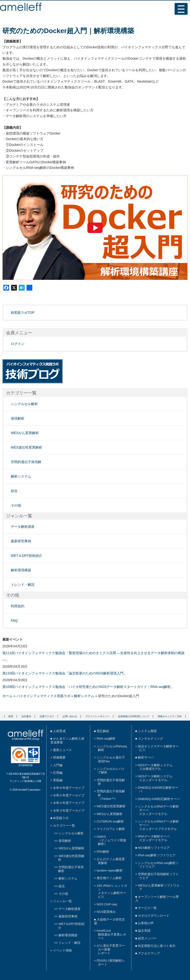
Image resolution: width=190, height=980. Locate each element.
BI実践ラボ (61, 818)
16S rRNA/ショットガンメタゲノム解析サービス (112, 891)
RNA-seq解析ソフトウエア (157, 855)
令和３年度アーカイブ (69, 811)
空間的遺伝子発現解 (26, 462)
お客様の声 (146, 923)
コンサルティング (150, 739)
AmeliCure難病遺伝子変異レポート (111, 934)
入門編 (58, 765)
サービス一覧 (147, 908)
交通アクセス (47, 716)
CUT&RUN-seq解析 (110, 821)
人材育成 (59, 731)
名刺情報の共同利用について (134, 716)
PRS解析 (103, 852)
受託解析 (103, 731)
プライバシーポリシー (97, 716)
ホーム (7, 696)
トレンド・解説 (23, 585)
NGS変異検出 (106, 912)
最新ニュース (62, 750)
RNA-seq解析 (106, 739)
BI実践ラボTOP (23, 313)
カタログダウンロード (154, 916)
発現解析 (18, 418)
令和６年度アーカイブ (69, 788)
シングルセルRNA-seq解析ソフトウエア (158, 865)
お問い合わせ (70, 716)
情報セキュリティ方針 (170, 716)
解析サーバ (146, 757)
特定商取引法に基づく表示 (157, 946)
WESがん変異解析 (25, 433)
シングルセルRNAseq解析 (112, 748)
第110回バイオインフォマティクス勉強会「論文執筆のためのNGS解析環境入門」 (65, 673)
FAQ (14, 621)
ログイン (18, 344)
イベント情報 (62, 950)
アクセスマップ (149, 953)
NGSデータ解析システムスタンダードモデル (155, 778)
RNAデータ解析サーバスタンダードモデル (154, 838)
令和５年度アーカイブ (69, 795)
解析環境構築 (21, 570)
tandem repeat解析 (110, 870)
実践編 (58, 780)
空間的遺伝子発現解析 (111, 782)
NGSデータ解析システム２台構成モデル (155, 767)
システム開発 (147, 731)
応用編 (58, 773)
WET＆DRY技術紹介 (27, 556)
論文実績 (144, 931)
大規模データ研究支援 (109, 921)
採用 (11, 716)
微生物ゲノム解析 (109, 878)
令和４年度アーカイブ (69, 803)
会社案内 (26, 716)
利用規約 (18, 606)
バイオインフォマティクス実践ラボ (43, 696)
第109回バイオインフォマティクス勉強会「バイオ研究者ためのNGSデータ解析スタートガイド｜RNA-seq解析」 (88, 687)
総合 (14, 491)
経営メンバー (147, 938)
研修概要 (59, 757)
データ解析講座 (23, 527)
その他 (16, 505)
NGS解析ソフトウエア (154, 848)
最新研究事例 (21, 541)
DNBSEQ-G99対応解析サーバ (159, 799)
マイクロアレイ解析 (111, 829)
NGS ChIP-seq (107, 904)
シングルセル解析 (24, 404)
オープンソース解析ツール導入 (157, 899)
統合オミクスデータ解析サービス (158, 748)
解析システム (21, 476)
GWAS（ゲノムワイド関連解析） (111, 840)
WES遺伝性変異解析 (27, 447)
